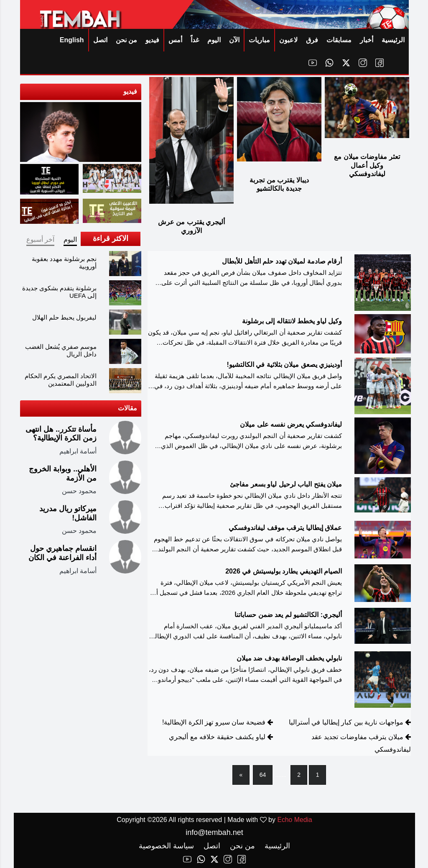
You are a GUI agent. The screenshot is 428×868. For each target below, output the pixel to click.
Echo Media (294, 820)
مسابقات (339, 40)
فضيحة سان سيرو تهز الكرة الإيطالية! (213, 722)
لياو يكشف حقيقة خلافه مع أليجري (217, 737)
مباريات (259, 40)
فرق (312, 40)
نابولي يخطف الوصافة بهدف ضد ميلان (289, 658)
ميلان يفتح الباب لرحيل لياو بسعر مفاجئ (285, 484)
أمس (175, 40)
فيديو (152, 40)
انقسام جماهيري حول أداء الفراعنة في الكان (62, 553)
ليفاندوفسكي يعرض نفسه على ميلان (290, 424)
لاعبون (288, 40)
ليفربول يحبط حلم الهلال (64, 317)
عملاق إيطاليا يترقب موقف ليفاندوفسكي (285, 528)
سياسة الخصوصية (166, 846)
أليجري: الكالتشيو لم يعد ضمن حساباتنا (288, 615)
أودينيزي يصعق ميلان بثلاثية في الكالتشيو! (284, 365)
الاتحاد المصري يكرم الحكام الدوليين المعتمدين (60, 380)
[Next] (241, 775)
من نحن (126, 40)
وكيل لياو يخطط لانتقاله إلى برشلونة (292, 321)
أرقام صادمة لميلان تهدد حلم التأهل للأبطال (282, 261)
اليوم (214, 40)
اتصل (100, 40)
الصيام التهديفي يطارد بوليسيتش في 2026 (283, 571)
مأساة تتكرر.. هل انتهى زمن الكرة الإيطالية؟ (61, 434)
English (71, 40)
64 (262, 775)
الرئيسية (393, 40)
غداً (194, 40)
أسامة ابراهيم (78, 451)
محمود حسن (79, 491)
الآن (234, 40)
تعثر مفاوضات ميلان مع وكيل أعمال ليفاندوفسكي (366, 165)
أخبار (366, 40)
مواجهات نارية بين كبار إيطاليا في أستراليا (346, 722)
